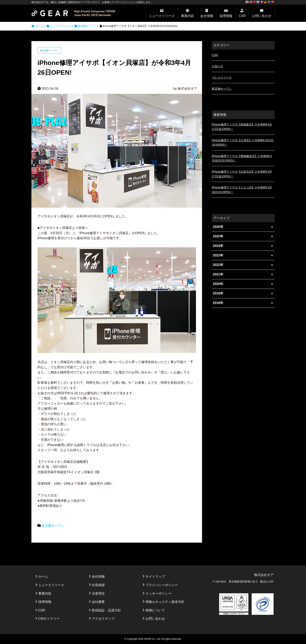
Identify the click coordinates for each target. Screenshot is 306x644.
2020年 (218, 284)
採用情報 (226, 16)
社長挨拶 (98, 585)
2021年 (218, 274)
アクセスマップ (103, 619)
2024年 (218, 246)
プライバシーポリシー (162, 585)
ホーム (43, 577)
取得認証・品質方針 (106, 610)
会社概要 (98, 602)
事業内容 (187, 16)
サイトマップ (155, 577)
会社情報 (207, 16)
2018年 (218, 303)
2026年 (218, 227)
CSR (242, 16)
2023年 (218, 255)
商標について (155, 610)
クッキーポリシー (158, 594)
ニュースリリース (162, 16)
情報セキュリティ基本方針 (165, 602)
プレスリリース (222, 78)
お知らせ (217, 66)
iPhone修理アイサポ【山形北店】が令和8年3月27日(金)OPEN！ (242, 174)
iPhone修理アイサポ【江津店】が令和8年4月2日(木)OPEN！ (243, 142)
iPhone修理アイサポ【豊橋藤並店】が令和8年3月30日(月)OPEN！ (242, 158)
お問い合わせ (262, 16)
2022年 (218, 265)
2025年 (218, 236)
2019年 (218, 293)
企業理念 (98, 594)
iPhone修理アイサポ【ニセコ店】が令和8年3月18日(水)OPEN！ (242, 190)
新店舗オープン (87, 26)
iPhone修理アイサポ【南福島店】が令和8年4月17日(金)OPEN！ (242, 127)
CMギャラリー (49, 619)
